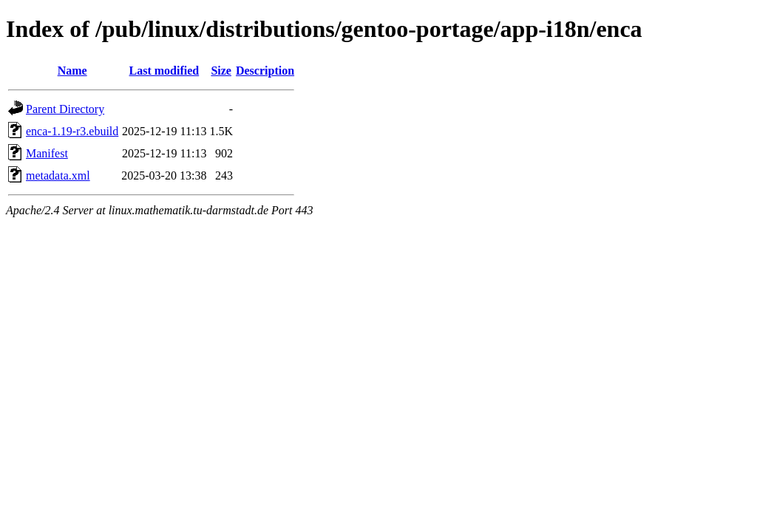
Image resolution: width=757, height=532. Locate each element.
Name (72, 71)
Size (221, 71)
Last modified (164, 71)
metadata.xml (58, 175)
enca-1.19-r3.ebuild (72, 131)
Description (265, 71)
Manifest (47, 153)
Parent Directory (65, 109)
